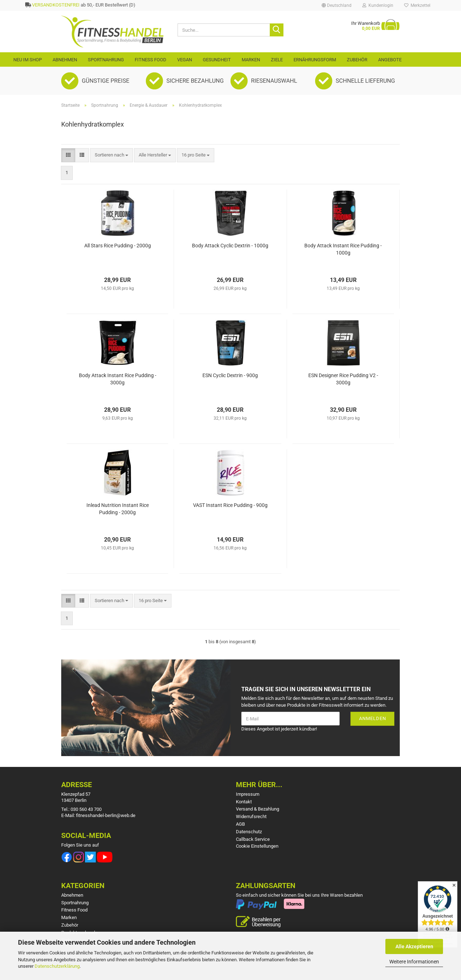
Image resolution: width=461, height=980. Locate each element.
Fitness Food (151, 60)
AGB (240, 824)
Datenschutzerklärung (57, 966)
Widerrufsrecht (251, 816)
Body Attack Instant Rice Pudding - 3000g (118, 379)
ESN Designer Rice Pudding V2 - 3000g (343, 379)
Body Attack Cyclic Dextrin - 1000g (230, 246)
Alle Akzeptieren (414, 946)
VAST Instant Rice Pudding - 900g (230, 505)
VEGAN (185, 60)
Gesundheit (217, 60)
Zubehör (357, 60)
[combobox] (111, 155)
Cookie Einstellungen (257, 846)
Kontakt (244, 802)
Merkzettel (417, 5)
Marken (251, 60)
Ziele (277, 60)
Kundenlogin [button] (378, 5)
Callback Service (253, 839)
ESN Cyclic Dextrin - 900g (230, 375)
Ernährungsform (315, 60)
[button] (337, 5)
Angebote (390, 60)
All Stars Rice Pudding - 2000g (118, 246)
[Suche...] (277, 30)
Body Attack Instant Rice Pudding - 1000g (343, 249)
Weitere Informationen (414, 962)
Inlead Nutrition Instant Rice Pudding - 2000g (118, 509)
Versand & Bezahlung (258, 809)
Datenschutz (249, 832)
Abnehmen (65, 60)
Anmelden (373, 718)
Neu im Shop (28, 60)
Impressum (248, 794)
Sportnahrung (106, 60)
